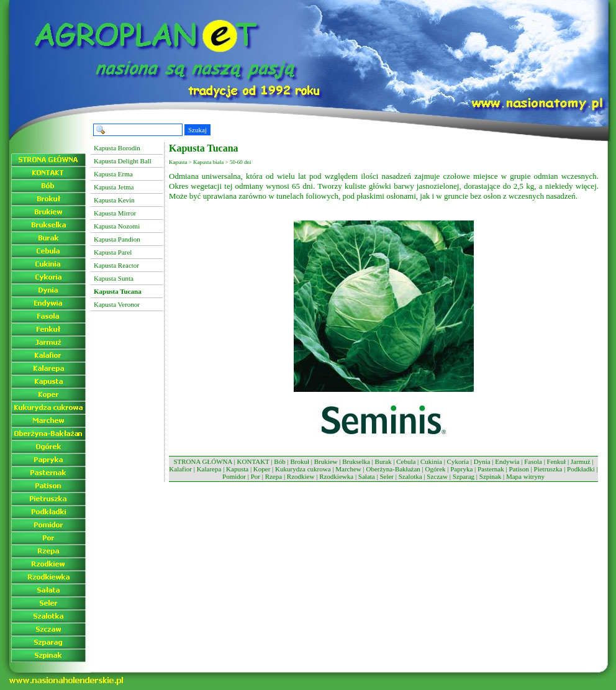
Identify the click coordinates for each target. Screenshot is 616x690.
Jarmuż (581, 461)
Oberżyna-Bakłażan (393, 469)
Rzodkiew (301, 476)
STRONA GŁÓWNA (202, 461)
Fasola (533, 461)
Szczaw (437, 476)
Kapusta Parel (113, 252)
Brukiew (326, 461)
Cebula (406, 461)
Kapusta (237, 469)
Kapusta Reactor (116, 265)
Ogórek (436, 469)
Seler (387, 476)
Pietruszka (548, 469)
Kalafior (180, 469)
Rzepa (274, 476)
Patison (519, 469)
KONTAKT (253, 461)
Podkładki (581, 469)
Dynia (482, 461)
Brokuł (300, 461)
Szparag (464, 476)
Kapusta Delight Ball (123, 161)
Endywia (507, 461)
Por (256, 476)
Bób (279, 461)
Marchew (348, 469)
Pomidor (234, 476)
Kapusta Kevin (114, 200)
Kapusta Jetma (114, 187)
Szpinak (490, 476)
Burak (383, 461)
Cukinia (431, 461)
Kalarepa (209, 469)
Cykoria (458, 461)
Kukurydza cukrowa (303, 469)
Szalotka (410, 476)
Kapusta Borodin (117, 148)
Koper (262, 469)
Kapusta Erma (113, 174)
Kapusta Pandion (117, 239)
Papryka (461, 469)
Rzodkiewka (336, 476)
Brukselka (356, 461)
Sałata (367, 476)
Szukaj (197, 130)
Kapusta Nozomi (117, 226)
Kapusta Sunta (114, 278)
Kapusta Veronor (117, 304)
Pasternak (491, 469)
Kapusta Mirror (115, 213)
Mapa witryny (525, 476)
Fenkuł (557, 461)
